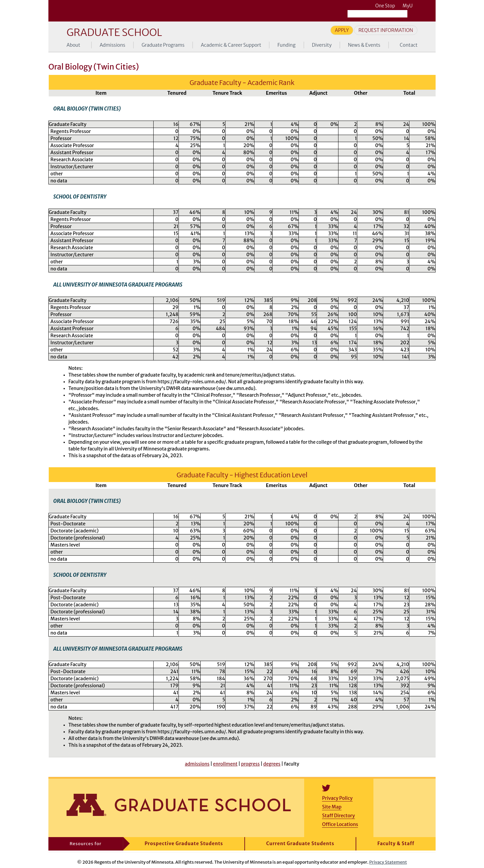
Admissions (112, 45)
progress (250, 764)
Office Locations (340, 824)
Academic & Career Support (231, 45)
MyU (410, 6)
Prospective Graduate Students (184, 844)
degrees (272, 764)
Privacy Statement (388, 862)
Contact (409, 45)
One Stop (385, 6)
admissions (197, 764)
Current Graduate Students (300, 844)
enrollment (225, 764)
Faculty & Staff (396, 844)
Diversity (322, 45)
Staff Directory (338, 816)
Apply (342, 30)
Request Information (386, 30)
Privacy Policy (337, 798)
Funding (287, 45)
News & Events (364, 45)
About (73, 45)
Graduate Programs (163, 45)
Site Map (332, 807)
